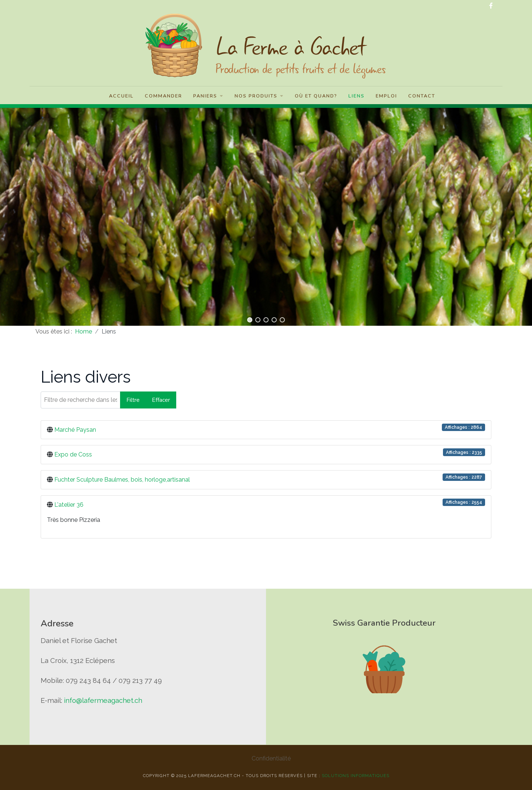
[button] (250, 320)
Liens (357, 96)
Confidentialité (271, 758)
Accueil (121, 96)
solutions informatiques (356, 776)
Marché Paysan (75, 430)
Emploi (386, 96)
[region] (266, 215)
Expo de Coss (73, 454)
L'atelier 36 (69, 505)
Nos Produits (259, 96)
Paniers (208, 96)
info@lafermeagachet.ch (103, 700)
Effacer (161, 400)
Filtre (133, 400)
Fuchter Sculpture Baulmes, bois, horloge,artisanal (122, 480)
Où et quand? (316, 96)
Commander (163, 96)
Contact (422, 96)
